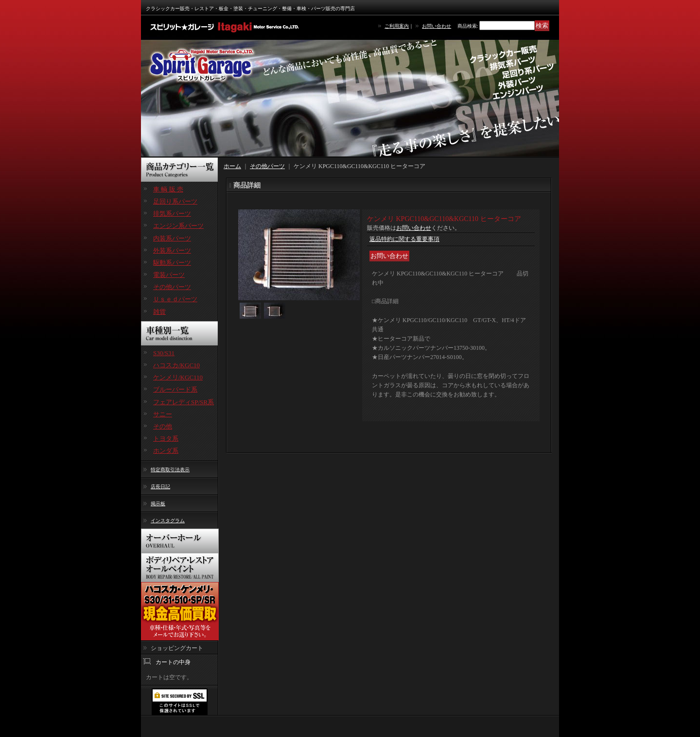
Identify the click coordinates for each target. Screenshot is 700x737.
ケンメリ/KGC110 (178, 377)
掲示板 (158, 504)
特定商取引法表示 (170, 470)
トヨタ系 (166, 438)
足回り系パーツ (175, 201)
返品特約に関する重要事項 (404, 239)
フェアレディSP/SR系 (184, 402)
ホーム (232, 166)
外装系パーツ (172, 250)
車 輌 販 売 (168, 189)
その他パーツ (172, 287)
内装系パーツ (172, 238)
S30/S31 (164, 353)
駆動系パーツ (172, 263)
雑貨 (159, 312)
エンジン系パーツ (178, 226)
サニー (163, 414)
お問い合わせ (437, 26)
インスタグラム (168, 521)
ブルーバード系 (175, 389)
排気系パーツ (172, 214)
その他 (163, 426)
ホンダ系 (166, 451)
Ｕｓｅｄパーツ (175, 299)
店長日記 (160, 487)
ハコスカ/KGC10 (176, 365)
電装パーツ (169, 275)
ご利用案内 (397, 26)
